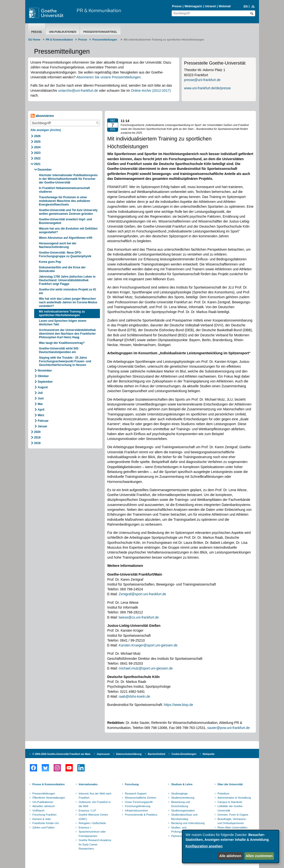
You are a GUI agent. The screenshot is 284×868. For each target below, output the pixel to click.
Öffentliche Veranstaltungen (49, 798)
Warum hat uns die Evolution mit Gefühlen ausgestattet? (68, 230)
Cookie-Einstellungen (184, 754)
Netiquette (209, 754)
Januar (43, 426)
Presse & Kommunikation (49, 784)
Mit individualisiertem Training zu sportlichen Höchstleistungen (62, 313)
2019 (37, 438)
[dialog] (231, 847)
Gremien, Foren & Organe (233, 815)
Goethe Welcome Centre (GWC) (93, 817)
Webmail (225, 6)
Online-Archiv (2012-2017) (151, 91)
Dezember (45, 170)
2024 (37, 147)
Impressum (103, 754)
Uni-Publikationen (63, 32)
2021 (37, 164)
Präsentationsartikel (100, 32)
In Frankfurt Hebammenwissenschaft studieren (65, 190)
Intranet (211, 6)
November (45, 371)
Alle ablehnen (230, 856)
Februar (43, 421)
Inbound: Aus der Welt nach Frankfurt (95, 796)
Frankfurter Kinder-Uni (46, 823)
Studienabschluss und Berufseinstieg (184, 817)
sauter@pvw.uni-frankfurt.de (228, 728)
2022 (37, 158)
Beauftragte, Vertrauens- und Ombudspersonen (232, 821)
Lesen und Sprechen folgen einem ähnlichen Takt (63, 323)
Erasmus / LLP (87, 810)
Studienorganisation (183, 810)
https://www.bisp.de (179, 705)
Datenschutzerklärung (129, 754)
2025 (37, 142)
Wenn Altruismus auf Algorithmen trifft (67, 238)
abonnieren (42, 116)
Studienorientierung (183, 798)
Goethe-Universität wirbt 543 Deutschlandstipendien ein (59, 350)
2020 (37, 432)
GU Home (34, 40)
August (43, 387)
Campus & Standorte (230, 802)
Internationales (88, 784)
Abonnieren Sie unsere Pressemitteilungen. (109, 77)
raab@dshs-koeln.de (134, 696)
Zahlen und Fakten (44, 827)
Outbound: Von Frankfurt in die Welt (95, 804)
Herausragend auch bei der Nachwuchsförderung (58, 245)
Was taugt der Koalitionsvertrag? (62, 343)
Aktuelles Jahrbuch (44, 806)
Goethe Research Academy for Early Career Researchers (95, 844)
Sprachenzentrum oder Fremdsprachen (92, 834)
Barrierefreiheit (157, 754)
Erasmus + (85, 827)
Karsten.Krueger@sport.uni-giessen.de (148, 645)
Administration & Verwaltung (234, 798)
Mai (40, 404)
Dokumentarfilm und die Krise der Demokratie (62, 269)
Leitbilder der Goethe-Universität (230, 808)
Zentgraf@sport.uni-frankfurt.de (143, 594)
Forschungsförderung (138, 806)
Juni (41, 398)
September (45, 382)
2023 (37, 153)
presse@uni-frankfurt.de (202, 80)
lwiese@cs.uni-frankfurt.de (139, 617)
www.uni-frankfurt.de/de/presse (207, 88)
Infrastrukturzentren (136, 810)
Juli (40, 393)
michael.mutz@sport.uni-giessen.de (146, 668)
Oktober (43, 376)
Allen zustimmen (259, 856)
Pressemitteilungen (44, 794)
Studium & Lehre (182, 784)
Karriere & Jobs (42, 819)
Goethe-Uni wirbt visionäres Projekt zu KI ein (68, 291)
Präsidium (223, 794)
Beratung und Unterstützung (188, 823)
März (41, 415)
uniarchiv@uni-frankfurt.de (78, 91)
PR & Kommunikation (99, 10)
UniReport (39, 810)
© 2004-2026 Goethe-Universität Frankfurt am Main (62, 754)
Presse (177, 6)
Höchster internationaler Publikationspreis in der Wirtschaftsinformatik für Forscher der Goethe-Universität (68, 179)
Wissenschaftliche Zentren (141, 798)
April (41, 410)
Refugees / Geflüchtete (92, 823)
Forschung (132, 784)
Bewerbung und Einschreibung (181, 804)
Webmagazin (193, 6)
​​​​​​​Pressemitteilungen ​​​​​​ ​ (105, 40)
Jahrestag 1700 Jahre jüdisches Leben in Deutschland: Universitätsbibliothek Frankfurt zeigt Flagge (67, 280)
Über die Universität (230, 784)
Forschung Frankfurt (45, 815)
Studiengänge (179, 794)
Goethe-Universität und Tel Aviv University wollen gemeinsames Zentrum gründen (68, 212)
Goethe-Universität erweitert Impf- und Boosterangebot (66, 221)
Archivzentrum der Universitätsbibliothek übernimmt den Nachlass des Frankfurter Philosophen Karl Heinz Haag (68, 334)
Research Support (136, 794)
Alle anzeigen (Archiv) (46, 130)
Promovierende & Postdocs (141, 815)
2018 (37, 443)
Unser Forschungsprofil (139, 802)
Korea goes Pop (50, 262)
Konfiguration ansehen (204, 846)
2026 (37, 136)
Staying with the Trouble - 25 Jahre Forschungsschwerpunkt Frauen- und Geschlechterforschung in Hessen (65, 361)
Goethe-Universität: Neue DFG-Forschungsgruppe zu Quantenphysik (65, 254)
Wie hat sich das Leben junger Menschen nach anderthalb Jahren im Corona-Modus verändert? (68, 302)
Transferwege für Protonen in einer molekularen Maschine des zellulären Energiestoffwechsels (65, 201)
